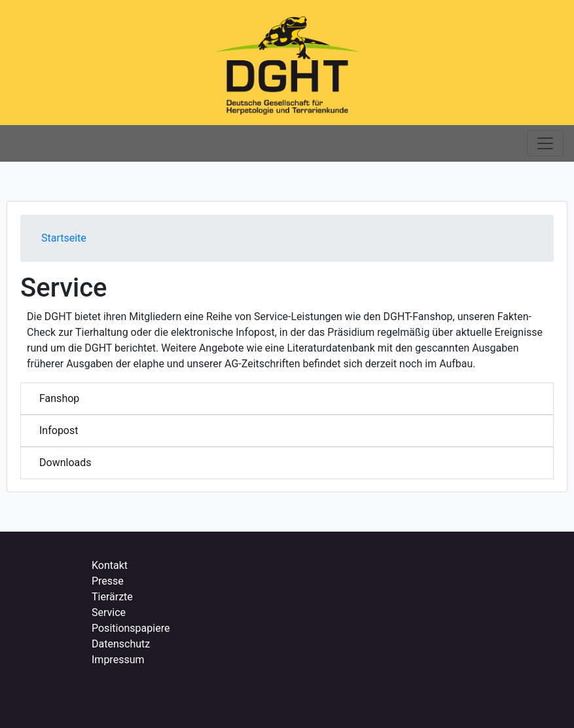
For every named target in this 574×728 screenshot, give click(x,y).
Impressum (118, 660)
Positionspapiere (131, 628)
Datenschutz (121, 644)
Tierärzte (112, 597)
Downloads (65, 463)
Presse (108, 581)
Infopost (59, 430)
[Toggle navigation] (545, 143)
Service (109, 612)
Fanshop (59, 398)
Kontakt (110, 565)
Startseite (64, 238)
